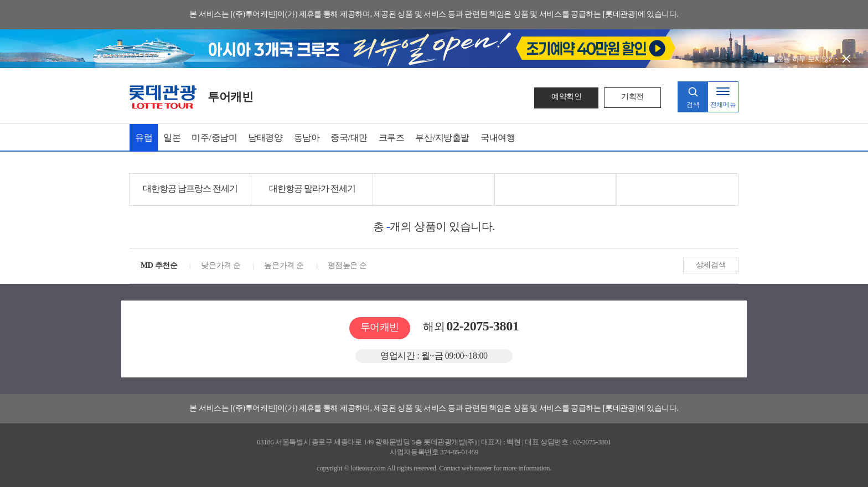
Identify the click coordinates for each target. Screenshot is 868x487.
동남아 (307, 138)
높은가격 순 (284, 265)
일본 (172, 138)
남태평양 (265, 138)
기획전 (632, 97)
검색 (693, 105)
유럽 (144, 138)
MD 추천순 (159, 265)
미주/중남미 (214, 138)
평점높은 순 (347, 265)
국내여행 (498, 138)
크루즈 (392, 138)
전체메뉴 (723, 105)
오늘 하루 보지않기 (802, 59)
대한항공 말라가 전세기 (312, 188)
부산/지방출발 (442, 138)
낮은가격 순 (221, 265)
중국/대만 (349, 138)
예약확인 (566, 97)
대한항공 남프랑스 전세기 (190, 188)
